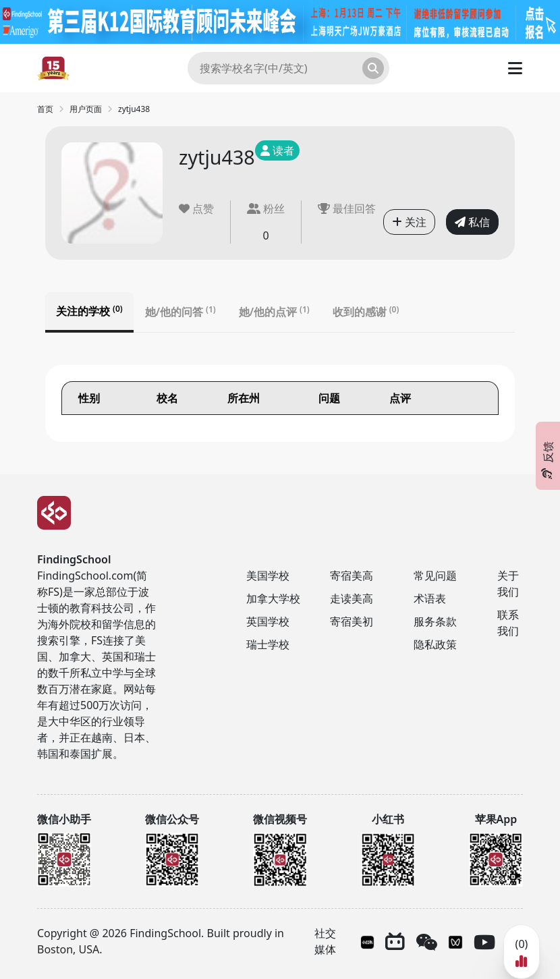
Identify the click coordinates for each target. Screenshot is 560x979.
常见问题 (435, 576)
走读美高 (352, 598)
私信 (472, 222)
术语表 (430, 598)
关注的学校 (89, 311)
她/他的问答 (180, 312)
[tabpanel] (280, 403)
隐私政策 (435, 644)
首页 (45, 109)
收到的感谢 (366, 312)
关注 (409, 222)
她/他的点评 (274, 312)
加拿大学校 (273, 598)
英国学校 (268, 621)
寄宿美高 (352, 576)
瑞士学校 (268, 644)
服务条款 (435, 621)
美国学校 (268, 576)
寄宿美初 (352, 621)
